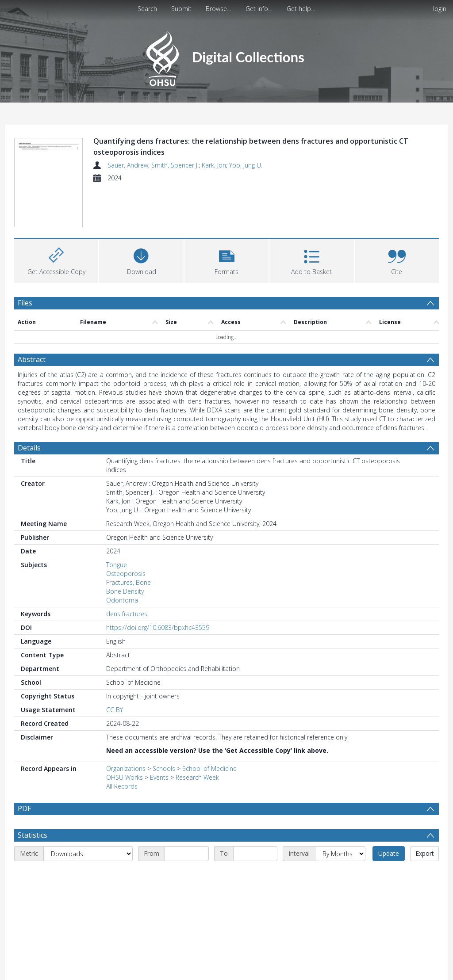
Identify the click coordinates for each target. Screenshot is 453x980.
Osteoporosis (126, 574)
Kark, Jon (214, 165)
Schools (164, 768)
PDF (24, 808)
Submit (181, 9)
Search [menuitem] (147, 9)
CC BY (115, 710)
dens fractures (127, 614)
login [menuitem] (440, 9)
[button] (226, 260)
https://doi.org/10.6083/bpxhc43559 (158, 627)
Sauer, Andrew (128, 165)
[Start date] (187, 854)
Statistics (33, 835)
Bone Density (125, 591)
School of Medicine (209, 768)
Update (389, 853)
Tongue (117, 565)
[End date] (255, 854)
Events (159, 777)
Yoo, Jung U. (246, 165)
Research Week (197, 777)
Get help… (301, 9)
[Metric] (88, 854)
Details (29, 448)
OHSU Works (125, 777)
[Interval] (340, 854)
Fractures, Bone (129, 582)
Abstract (32, 359)
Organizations (126, 768)
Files (25, 303)
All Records (122, 786)
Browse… (219, 9)
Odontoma (122, 600)
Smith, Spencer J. (175, 165)
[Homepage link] (226, 56)
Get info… (259, 9)
